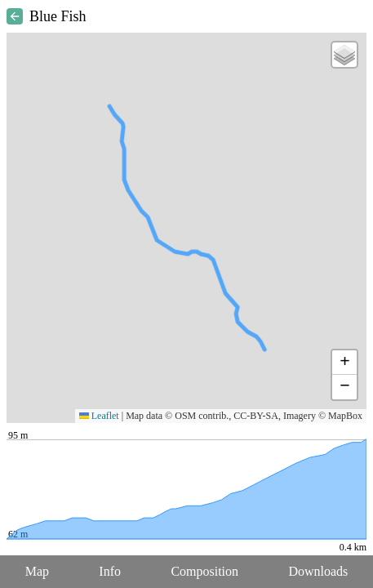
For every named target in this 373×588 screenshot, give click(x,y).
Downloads (318, 571)
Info (110, 571)
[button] (344, 55)
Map (37, 571)
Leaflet (99, 416)
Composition (204, 571)
